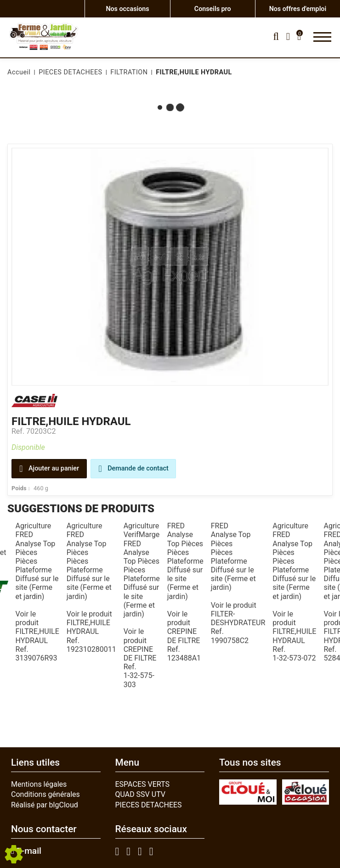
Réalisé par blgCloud (45, 805)
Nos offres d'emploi (297, 8)
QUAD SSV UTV (141, 794)
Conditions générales (45, 794)
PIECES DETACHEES (149, 805)
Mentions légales (39, 784)
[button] (192, 73)
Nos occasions (127, 8)
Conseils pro (213, 8)
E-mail (26, 851)
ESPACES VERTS (142, 784)
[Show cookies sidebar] (14, 854)
